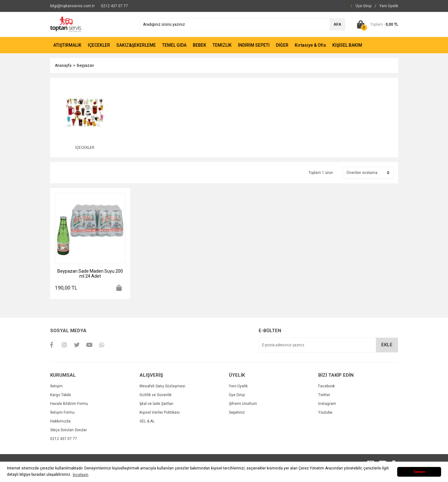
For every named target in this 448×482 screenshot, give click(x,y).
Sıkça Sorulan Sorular (69, 430)
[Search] (242, 24)
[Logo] (66, 24)
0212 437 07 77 (64, 439)
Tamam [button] (419, 472)
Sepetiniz (237, 412)
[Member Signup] (389, 6)
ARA (337, 24)
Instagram (327, 404)
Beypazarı (85, 65)
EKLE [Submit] (387, 345)
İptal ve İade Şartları (156, 404)
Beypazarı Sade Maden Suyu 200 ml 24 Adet (90, 274)
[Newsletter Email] (328, 345)
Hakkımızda (60, 421)
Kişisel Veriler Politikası (160, 412)
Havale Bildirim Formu (69, 404)
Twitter (324, 395)
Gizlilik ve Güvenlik (155, 395)
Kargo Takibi (61, 395)
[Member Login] (364, 6)
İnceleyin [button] (81, 475)
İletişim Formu (62, 412)
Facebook (327, 386)
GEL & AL (147, 421)
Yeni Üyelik (238, 386)
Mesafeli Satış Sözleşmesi (162, 386)
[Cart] (376, 24)
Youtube (325, 412)
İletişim (56, 386)
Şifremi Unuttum (243, 404)
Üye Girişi (237, 395)
